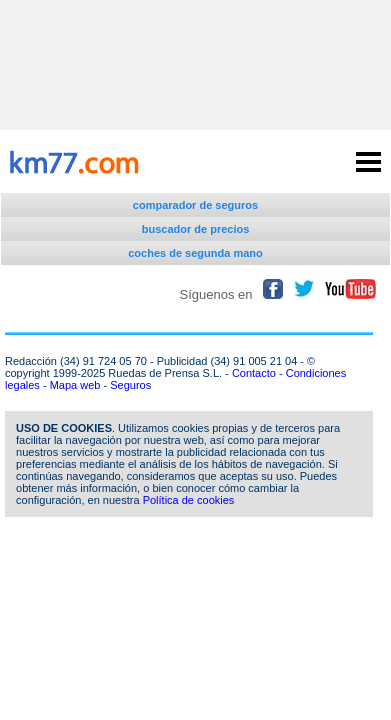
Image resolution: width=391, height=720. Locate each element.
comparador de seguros (195, 205)
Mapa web (75, 385)
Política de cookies (189, 500)
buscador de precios (196, 229)
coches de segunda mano (195, 253)
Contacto (254, 373)
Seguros (130, 385)
